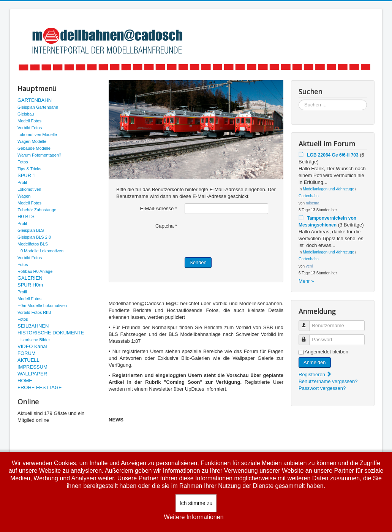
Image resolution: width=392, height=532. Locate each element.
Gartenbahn (309, 196)
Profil (22, 182)
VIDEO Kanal (32, 346)
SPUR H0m (30, 285)
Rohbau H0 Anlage (35, 271)
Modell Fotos (29, 121)
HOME (25, 381)
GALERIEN (30, 278)
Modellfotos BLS (33, 244)
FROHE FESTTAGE (40, 387)
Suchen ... (299, 100)
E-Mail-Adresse (158, 208)
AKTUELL (28, 360)
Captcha (166, 226)
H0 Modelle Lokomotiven (40, 251)
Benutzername (307, 322)
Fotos (23, 162)
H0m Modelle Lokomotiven (42, 306)
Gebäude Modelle (34, 148)
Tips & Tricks (29, 169)
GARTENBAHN (35, 100)
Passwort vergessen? (322, 388)
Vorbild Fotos (30, 128)
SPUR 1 (26, 175)
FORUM (27, 353)
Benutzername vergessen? (328, 381)
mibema (313, 203)
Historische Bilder (34, 340)
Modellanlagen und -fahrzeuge (328, 189)
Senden (198, 262)
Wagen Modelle (32, 141)
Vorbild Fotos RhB (34, 312)
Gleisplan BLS (31, 230)
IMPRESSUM (32, 367)
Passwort (307, 336)
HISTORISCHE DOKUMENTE (51, 333)
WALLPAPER (32, 374)
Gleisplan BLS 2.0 (34, 237)
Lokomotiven (29, 189)
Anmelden (315, 362)
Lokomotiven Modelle (37, 135)
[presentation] (242, 236)
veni (309, 266)
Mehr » (306, 281)
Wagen (24, 196)
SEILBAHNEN (33, 326)
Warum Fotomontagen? (39, 155)
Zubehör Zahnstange (37, 210)
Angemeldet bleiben (326, 352)
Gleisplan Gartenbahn (38, 107)
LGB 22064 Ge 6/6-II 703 (333, 155)
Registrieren (315, 374)
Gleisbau (26, 114)
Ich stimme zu (196, 503)
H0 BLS (26, 216)
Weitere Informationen (194, 517)
